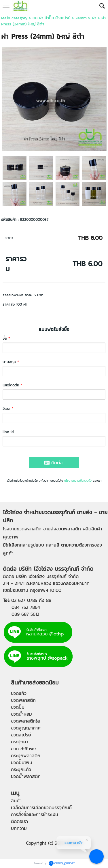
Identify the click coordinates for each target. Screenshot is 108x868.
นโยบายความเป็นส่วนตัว (78, 481)
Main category (14, 18)
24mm (81, 18)
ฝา (94, 18)
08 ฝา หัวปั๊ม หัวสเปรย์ (51, 18)
